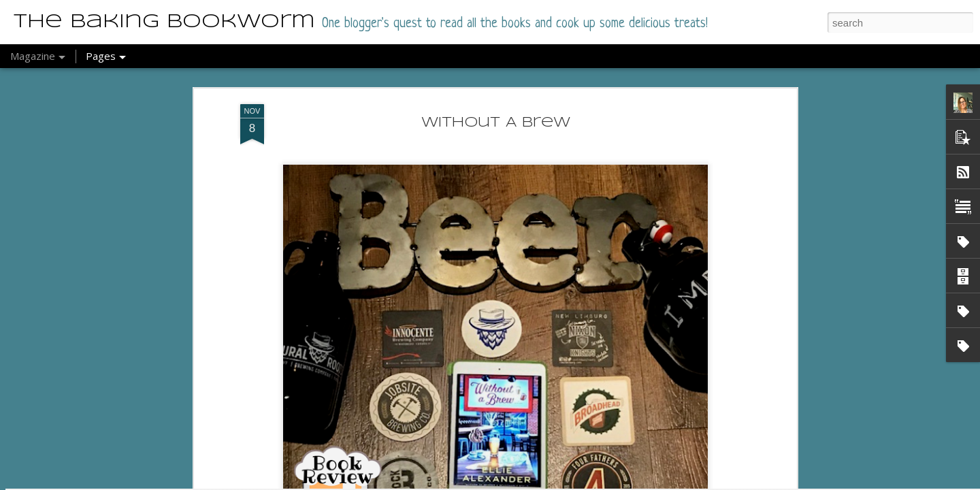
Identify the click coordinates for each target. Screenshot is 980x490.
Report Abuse (533, 483)
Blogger (494, 483)
